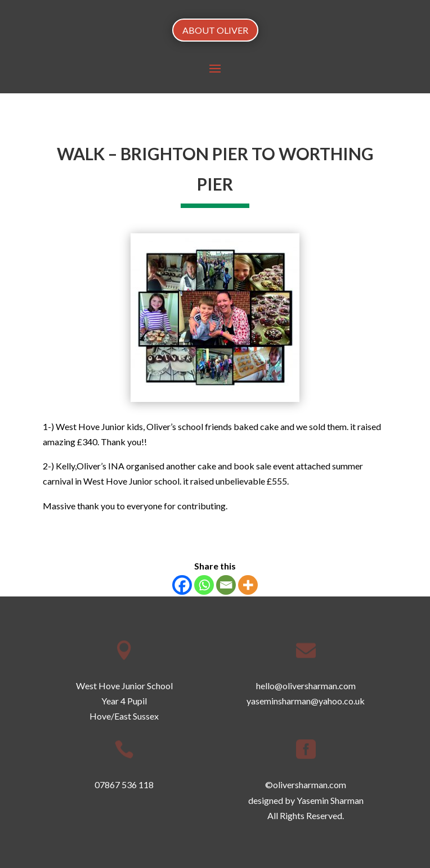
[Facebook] (182, 585)
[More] (248, 585)
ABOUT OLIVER (215, 30)
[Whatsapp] (204, 585)
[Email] (226, 585)
